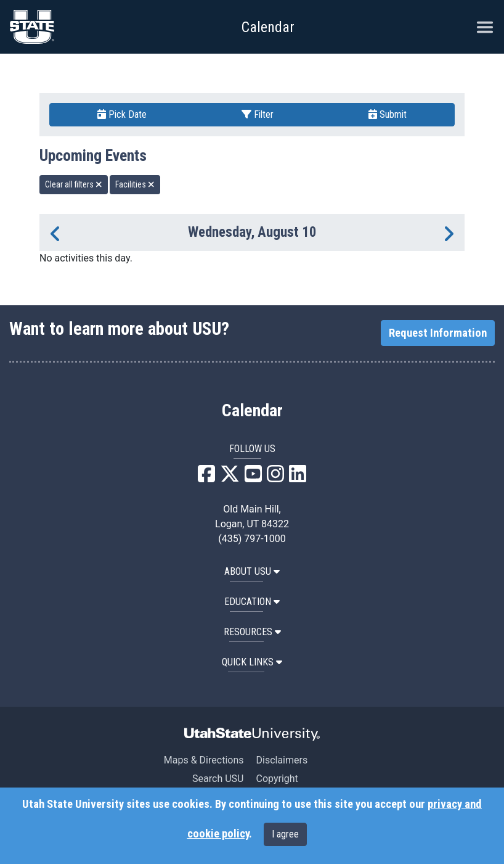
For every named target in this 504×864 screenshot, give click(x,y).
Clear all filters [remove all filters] (74, 184)
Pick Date (122, 114)
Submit (388, 114)
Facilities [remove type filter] (135, 184)
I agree (285, 834)
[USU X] (230, 478)
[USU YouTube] (253, 478)
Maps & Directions (204, 760)
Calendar (252, 411)
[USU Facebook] (206, 478)
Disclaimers (282, 760)
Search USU (218, 779)
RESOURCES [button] (252, 632)
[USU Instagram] (275, 478)
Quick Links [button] (252, 662)
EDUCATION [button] (252, 602)
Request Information (438, 333)
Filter (258, 114)
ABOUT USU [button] (252, 571)
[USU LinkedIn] (298, 478)
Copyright (277, 779)
